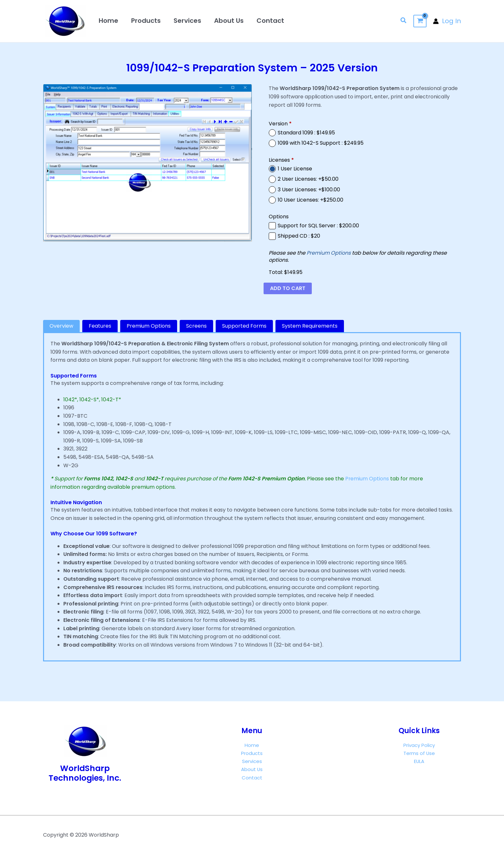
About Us (229, 21)
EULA (419, 762)
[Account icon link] (447, 21)
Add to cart (288, 288)
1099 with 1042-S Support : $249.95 (321, 143)
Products (146, 21)
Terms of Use (419, 753)
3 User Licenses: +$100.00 (309, 190)
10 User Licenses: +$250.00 (310, 200)
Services (187, 21)
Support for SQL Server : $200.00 (318, 226)
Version (280, 124)
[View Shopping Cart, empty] (420, 21)
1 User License (295, 169)
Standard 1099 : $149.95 (306, 133)
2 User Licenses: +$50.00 (308, 179)
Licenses (281, 160)
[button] (404, 21)
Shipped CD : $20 (299, 236)
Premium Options (329, 253)
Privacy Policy (419, 745)
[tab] (61, 326)
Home (108, 21)
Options (279, 217)
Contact (270, 21)
